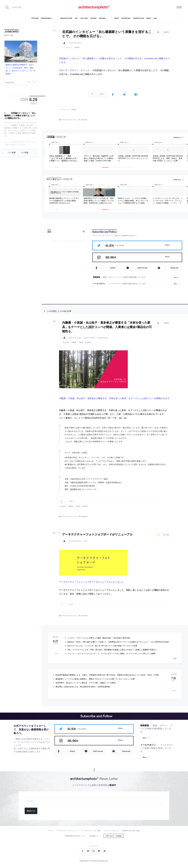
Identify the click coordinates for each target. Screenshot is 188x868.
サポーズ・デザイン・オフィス (74, 70)
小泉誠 (81, 342)
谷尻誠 (77, 47)
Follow (167, 245)
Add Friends (142, 268)
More (176, 277)
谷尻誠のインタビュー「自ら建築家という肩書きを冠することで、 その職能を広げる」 (20, 116)
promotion (103, 338)
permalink (84, 120)
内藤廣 (74, 342)
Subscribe (174, 268)
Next (34, 82)
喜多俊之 (88, 342)
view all (177, 138)
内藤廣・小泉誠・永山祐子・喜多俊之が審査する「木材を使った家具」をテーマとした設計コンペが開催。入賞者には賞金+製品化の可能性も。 (20, 131)
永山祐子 (66, 342)
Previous (30, 82)
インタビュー (68, 47)
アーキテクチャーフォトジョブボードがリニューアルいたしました (91, 582)
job (85, 541)
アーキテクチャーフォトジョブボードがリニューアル (20, 143)
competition (89, 338)
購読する (31, 811)
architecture (75, 43)
